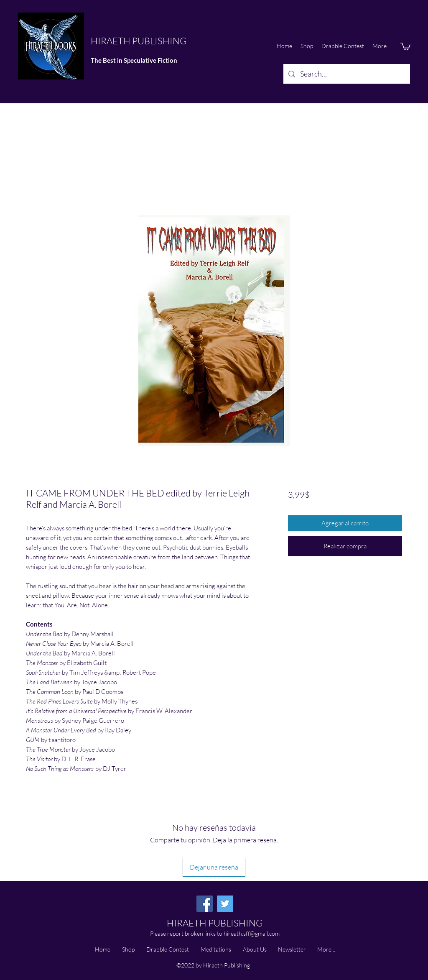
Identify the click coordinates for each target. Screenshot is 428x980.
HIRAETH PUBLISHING (139, 41)
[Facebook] (205, 904)
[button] (405, 46)
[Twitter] (225, 904)
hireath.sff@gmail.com (252, 933)
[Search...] (346, 74)
